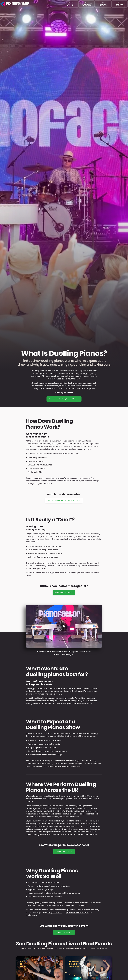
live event (77, 767)
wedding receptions (87, 698)
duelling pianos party (55, 767)
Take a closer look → (64, 593)
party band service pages (77, 913)
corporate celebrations (36, 701)
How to (103, 4)
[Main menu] (119, 4)
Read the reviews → (64, 933)
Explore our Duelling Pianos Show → (64, 399)
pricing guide (32, 916)
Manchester (31, 827)
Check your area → (64, 852)
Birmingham (42, 827)
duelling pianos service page (73, 832)
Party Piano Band (55, 913)
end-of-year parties (73, 701)
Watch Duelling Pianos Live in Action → (64, 501)
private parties (53, 701)
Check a (70, 4)
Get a (86, 4)
